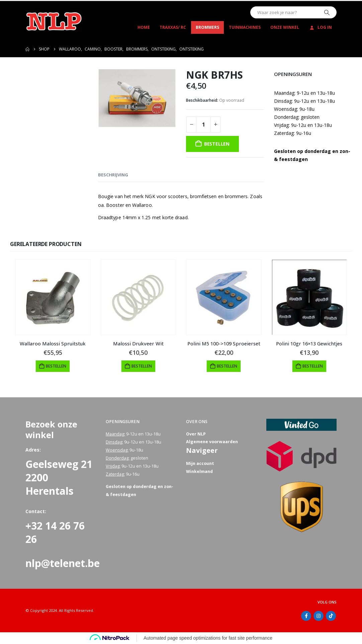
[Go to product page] (53, 297)
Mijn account (200, 464)
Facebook (306, 616)
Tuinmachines (245, 27)
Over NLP (196, 434)
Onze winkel (285, 27)
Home (144, 27)
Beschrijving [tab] (113, 175)
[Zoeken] (327, 12)
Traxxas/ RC (173, 27)
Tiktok (331, 616)
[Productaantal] (203, 125)
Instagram (319, 616)
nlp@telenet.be (63, 563)
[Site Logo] (54, 21)
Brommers (207, 27)
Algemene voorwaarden (212, 442)
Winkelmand (199, 472)
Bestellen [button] (56, 366)
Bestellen (217, 144)
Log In (320, 27)
